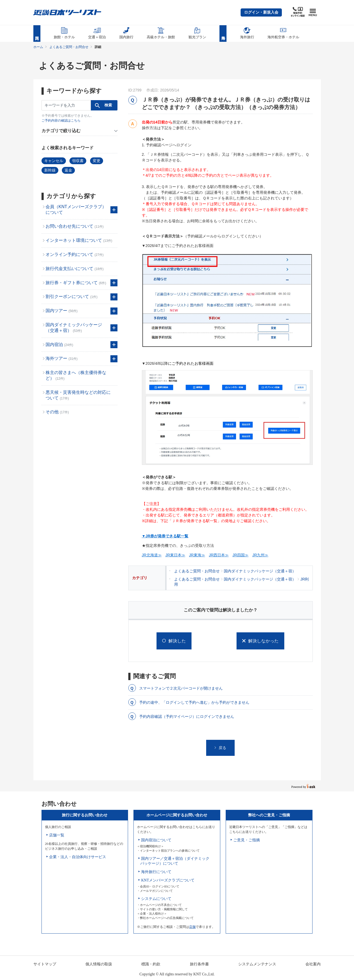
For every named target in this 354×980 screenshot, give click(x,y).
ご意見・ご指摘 (247, 840)
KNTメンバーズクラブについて (168, 880)
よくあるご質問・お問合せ (69, 47)
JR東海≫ (197, 555)
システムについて (156, 899)
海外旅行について (156, 872)
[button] (261, 12)
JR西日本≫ (219, 555)
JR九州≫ (260, 555)
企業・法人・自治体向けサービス (78, 857)
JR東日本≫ (175, 555)
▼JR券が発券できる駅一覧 (165, 536)
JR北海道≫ (152, 555)
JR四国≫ (240, 555)
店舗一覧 (57, 835)
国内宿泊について (156, 840)
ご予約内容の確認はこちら (61, 120)
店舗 (192, 927)
